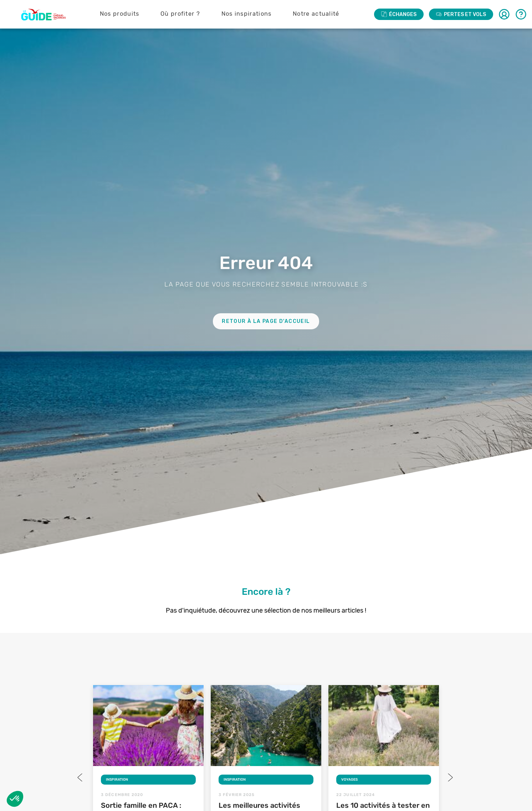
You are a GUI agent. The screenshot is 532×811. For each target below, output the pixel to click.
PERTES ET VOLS (461, 14)
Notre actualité (316, 14)
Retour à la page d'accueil (266, 321)
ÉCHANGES (399, 14)
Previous (81, 777)
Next (450, 777)
